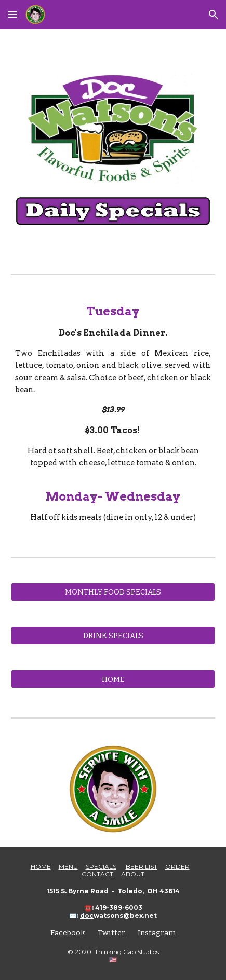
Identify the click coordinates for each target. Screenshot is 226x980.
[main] (113, 414)
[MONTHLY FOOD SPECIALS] (113, 592)
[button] (12, 14)
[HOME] (113, 679)
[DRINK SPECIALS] (113, 636)
